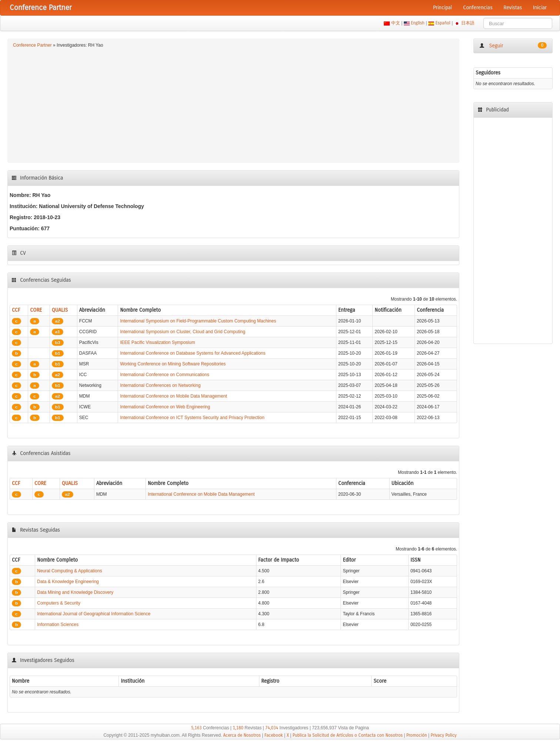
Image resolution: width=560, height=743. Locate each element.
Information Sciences (58, 625)
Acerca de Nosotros (242, 735)
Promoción (417, 735)
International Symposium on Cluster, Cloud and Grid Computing (182, 332)
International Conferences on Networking (160, 385)
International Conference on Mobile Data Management (173, 396)
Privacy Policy (443, 735)
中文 (395, 23)
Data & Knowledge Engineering (68, 582)
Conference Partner (32, 45)
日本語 (468, 23)
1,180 (238, 728)
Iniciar (540, 8)
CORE (36, 310)
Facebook (274, 735)
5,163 (196, 728)
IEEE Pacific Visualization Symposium (157, 342)
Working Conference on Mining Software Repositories (173, 364)
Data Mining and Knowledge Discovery (75, 592)
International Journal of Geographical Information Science (94, 614)
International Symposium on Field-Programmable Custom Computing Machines (198, 321)
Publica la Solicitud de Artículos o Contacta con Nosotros (348, 735)
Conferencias (478, 8)
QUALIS (60, 310)
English (418, 23)
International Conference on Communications (165, 375)
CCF (16, 310)
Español (443, 23)
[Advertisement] (233, 104)
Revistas (513, 8)
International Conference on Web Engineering (165, 407)
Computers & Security (59, 603)
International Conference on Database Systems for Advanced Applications (193, 353)
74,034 (272, 728)
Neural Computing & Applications (69, 571)
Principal (442, 8)
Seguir (513, 46)
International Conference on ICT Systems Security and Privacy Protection (192, 418)
